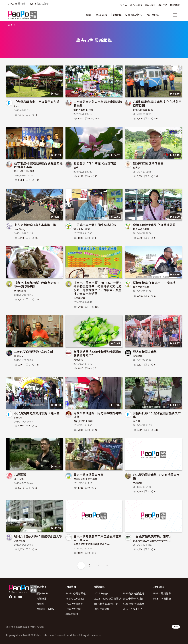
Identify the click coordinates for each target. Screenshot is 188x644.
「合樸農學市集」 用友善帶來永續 (37, 102)
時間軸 (40, 604)
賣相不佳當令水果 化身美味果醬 (154, 225)
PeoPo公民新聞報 (76, 594)
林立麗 (137, 421)
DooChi (18, 418)
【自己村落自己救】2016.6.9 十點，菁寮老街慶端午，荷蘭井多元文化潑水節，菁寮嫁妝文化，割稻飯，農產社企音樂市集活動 (98, 288)
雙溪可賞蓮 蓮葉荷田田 (148, 163)
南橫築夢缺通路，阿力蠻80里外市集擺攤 (98, 415)
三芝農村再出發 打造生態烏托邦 (95, 225)
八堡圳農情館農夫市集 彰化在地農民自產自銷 (157, 103)
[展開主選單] (175, 15)
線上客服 (175, 5)
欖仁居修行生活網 (83, 421)
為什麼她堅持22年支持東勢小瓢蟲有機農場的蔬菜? (98, 353)
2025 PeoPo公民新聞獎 (108, 599)
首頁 (10, 25)
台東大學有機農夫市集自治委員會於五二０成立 (97, 538)
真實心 (137, 168)
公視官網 (162, 5)
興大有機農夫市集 (145, 352)
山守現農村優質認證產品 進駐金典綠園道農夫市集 (38, 165)
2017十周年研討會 (133, 599)
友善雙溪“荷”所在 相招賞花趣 (95, 163)
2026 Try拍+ (101, 594)
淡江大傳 (19, 479)
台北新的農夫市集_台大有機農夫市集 (156, 476)
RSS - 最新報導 (162, 594)
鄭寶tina (18, 356)
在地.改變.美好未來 (134, 604)
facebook (11, 597)
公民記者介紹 (73, 609)
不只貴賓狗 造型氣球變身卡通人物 (37, 413)
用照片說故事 (102, 609)
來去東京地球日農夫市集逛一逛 (35, 225)
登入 (125, 5)
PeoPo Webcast (75, 599)
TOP (176, 627)
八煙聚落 (20, 474)
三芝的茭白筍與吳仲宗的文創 (34, 352)
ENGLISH (150, 5)
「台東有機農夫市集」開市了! (153, 536)
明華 (76, 168)
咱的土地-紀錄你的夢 (106, 604)
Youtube (20, 597)
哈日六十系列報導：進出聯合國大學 (38, 536)
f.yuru (17, 106)
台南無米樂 (20, 291)
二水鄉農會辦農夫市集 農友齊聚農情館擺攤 (98, 103)
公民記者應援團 (74, 604)
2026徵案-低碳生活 (134, 594)
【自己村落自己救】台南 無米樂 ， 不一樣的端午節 (37, 284)
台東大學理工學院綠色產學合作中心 (92, 544)
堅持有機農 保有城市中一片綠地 (154, 283)
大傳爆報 (138, 356)
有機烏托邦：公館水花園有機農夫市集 (157, 415)
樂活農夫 (78, 360)
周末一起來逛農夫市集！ (90, 474)
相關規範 (42, 599)
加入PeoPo (136, 5)
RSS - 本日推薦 (162, 599)
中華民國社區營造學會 (85, 479)
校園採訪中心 (133, 15)
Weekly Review (45, 609)
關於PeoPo (43, 594)
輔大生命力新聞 (82, 229)
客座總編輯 (72, 614)
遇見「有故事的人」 (134, 609)
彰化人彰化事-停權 (83, 110)
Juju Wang (20, 229)
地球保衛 (138, 483)
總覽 (89, 15)
